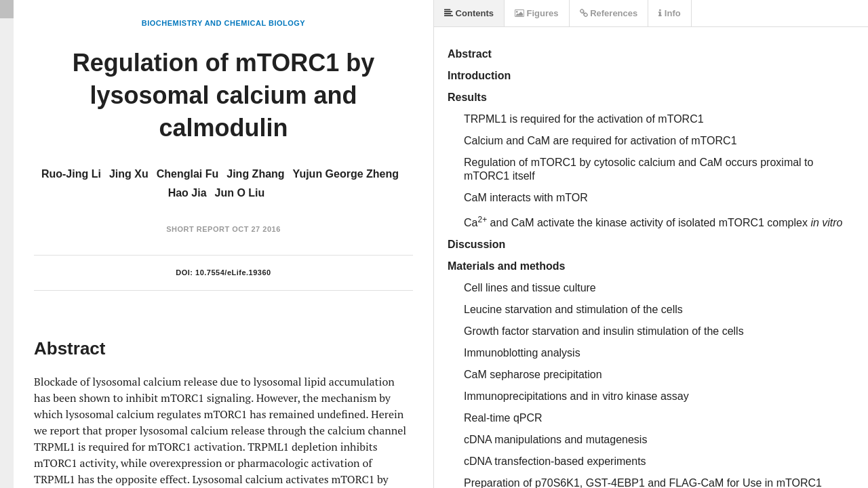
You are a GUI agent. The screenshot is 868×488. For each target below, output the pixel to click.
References (609, 13)
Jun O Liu (240, 193)
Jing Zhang (255, 174)
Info (669, 13)
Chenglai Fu (188, 174)
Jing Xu (129, 174)
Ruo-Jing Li (71, 174)
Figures (537, 13)
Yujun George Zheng (346, 174)
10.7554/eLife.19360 (233, 272)
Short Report (198, 229)
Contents (469, 13)
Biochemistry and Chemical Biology (223, 23)
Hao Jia (188, 193)
